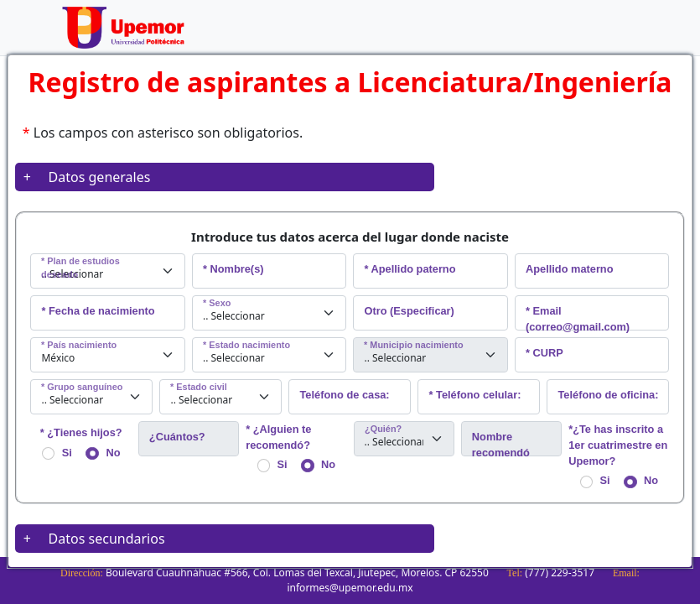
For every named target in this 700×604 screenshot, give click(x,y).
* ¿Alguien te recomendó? (278, 437)
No (103, 453)
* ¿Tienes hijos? (81, 432)
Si (57, 453)
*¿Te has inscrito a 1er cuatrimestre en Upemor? (618, 445)
